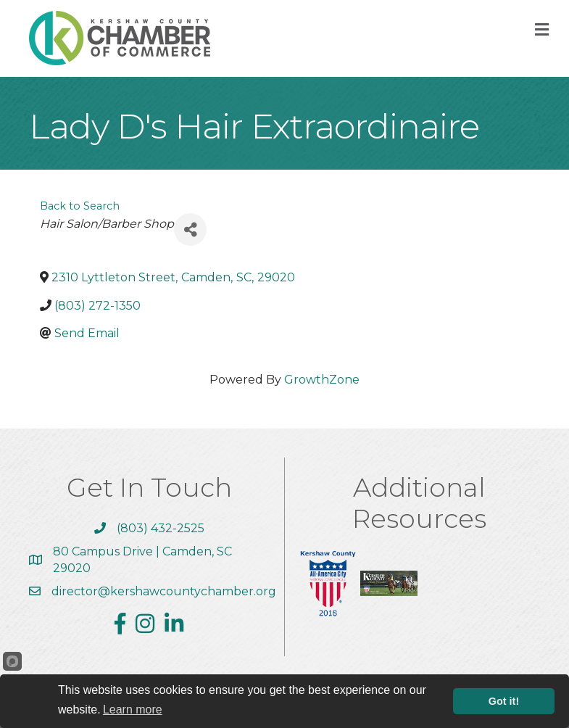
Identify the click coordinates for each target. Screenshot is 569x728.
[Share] (190, 229)
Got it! (504, 701)
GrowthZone (322, 380)
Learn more (133, 710)
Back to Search (80, 206)
